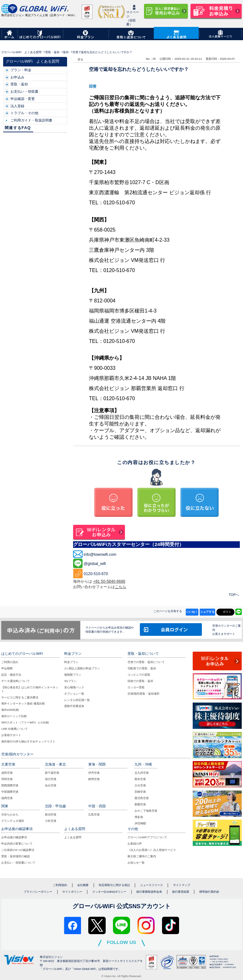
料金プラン (71, 662)
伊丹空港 (94, 773)
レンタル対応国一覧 (77, 700)
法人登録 (17, 106)
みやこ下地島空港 (146, 811)
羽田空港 (7, 779)
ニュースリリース (152, 885)
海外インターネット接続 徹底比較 (23, 704)
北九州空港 (142, 773)
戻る (80, 59)
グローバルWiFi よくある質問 (21, 52)
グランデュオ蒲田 (13, 821)
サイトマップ (182, 885)
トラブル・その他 (24, 113)
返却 (66, 52)
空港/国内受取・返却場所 (143, 694)
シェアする (207, 612)
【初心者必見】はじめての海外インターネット (30, 689)
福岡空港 (7, 798)
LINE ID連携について (15, 729)
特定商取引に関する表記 (114, 885)
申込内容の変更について (17, 844)
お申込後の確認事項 (14, 837)
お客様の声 (135, 844)
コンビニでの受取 (139, 675)
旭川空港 (51, 779)
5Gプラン (70, 681)
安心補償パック (74, 687)
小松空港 (51, 821)
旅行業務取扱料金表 (149, 892)
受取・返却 (52, 52)
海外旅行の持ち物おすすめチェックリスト (28, 741)
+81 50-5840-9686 (109, 581)
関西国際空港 (10, 785)
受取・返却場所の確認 (16, 856)
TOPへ (234, 595)
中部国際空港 (10, 792)
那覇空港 (140, 804)
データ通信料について (16, 681)
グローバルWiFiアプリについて (147, 837)
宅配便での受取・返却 (142, 668)
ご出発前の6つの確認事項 (18, 850)
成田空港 (7, 773)
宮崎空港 (140, 792)
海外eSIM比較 (10, 710)
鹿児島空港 (142, 798)
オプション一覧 (74, 694)
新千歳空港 (52, 773)
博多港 (139, 817)
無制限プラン (73, 675)
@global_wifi (95, 564)
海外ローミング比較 (14, 716)
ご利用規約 (60, 885)
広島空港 (94, 815)
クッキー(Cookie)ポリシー (109, 892)
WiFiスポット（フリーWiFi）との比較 (25, 723)
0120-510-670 (96, 574)
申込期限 (7, 668)
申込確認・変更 (23, 99)
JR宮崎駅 (140, 823)
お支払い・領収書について (18, 863)
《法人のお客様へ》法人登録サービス (152, 850)
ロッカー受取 (136, 687)
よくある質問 (73, 837)
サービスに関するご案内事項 (20, 698)
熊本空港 (140, 779)
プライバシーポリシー (38, 892)
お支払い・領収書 (24, 91)
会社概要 (83, 885)
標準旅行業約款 (209, 892)
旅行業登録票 (181, 892)
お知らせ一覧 (136, 863)
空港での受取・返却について (146, 662)
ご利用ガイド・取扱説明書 (31, 120)
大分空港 (140, 785)
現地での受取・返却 (140, 681)
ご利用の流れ (10, 662)
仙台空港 (51, 785)
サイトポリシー (72, 892)
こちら (121, 587)
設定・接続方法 (11, 675)
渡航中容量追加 (74, 706)
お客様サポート (11, 735)
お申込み (17, 77)
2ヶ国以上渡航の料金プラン (82, 668)
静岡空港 (94, 779)
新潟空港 (51, 815)
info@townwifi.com (100, 555)
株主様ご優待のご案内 (142, 856)
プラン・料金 (21, 70)
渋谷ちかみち (10, 815)
